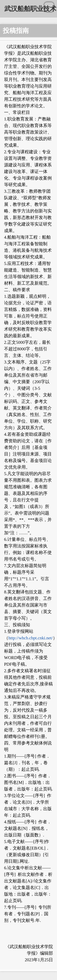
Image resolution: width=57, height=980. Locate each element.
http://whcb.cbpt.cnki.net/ (31, 638)
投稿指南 (16, 31)
